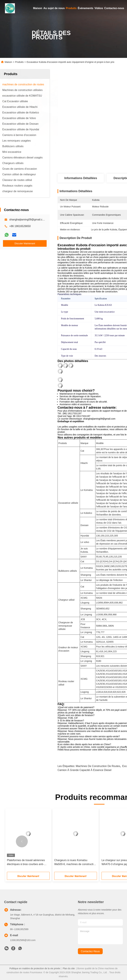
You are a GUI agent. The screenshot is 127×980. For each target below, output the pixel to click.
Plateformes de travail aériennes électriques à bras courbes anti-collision (26, 863)
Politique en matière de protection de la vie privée (35, 968)
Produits (71, 8)
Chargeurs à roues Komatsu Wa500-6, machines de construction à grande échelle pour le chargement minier (75, 863)
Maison (38, 8)
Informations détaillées (81, 178)
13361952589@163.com (23, 940)
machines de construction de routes (98, 766)
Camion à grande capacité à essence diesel (85, 770)
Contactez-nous (114, 8)
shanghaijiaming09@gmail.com (28, 220)
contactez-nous (90, 951)
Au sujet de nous (54, 8)
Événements (85, 8)
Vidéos (99, 8)
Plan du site (69, 968)
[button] (22, 841)
